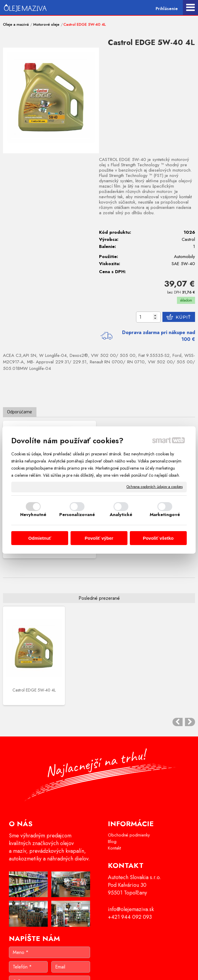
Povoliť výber (99, 538)
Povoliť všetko (158, 538)
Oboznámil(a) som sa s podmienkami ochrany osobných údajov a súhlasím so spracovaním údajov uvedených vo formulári (54, 884)
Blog (112, 704)
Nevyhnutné (33, 515)
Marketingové (165, 515)
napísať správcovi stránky (90, 967)
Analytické (121, 515)
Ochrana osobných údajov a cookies (155, 487)
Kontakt (114, 710)
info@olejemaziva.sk (131, 772)
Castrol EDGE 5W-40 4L (25, 565)
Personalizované (77, 515)
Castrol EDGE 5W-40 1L (50, 420)
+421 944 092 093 (130, 779)
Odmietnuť (40, 538)
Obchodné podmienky (129, 697)
